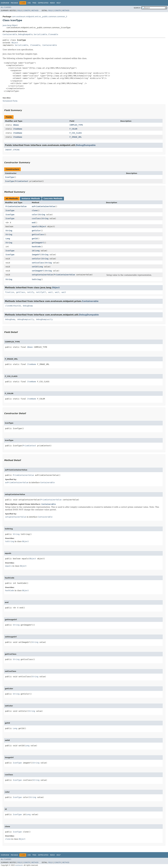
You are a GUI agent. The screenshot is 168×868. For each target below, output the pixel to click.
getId (35, 239)
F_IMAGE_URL (76, 137)
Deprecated (43, 3)
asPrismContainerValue (43, 206)
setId (35, 267)
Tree (34, 3)
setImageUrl (38, 271)
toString (36, 279)
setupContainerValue (42, 275)
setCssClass (38, 263)
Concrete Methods (53, 199)
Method (35, 10)
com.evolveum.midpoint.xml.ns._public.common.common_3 (39, 17)
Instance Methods (31, 199)
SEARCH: (137, 8)
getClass (21, 292)
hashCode (36, 247)
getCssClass (38, 234)
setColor (36, 259)
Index (52, 3)
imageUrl (36, 255)
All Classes (6, 7)
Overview (5, 3)
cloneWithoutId (13, 306)
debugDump (28, 306)
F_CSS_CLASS (76, 133)
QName (16, 125)
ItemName (18, 129)
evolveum (19, 865)
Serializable (40, 34)
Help (58, 3)
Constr (27, 10)
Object (15, 43)
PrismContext (22, 181)
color (35, 215)
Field (20, 10)
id (33, 251)
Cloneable (53, 34)
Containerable (10, 34)
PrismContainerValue (16, 206)
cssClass (36, 218)
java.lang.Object (10, 25)
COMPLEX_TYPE (76, 125)
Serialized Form (10, 101)
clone (35, 210)
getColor (36, 231)
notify (31, 292)
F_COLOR (73, 129)
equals (35, 226)
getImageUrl (38, 243)
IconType (10, 177)
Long (8, 239)
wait (51, 292)
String (42, 215)
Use (29, 3)
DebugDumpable (25, 34)
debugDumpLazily (26, 319)
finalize (10, 292)
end (33, 223)
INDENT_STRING (12, 150)
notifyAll (41, 292)
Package (14, 3)
